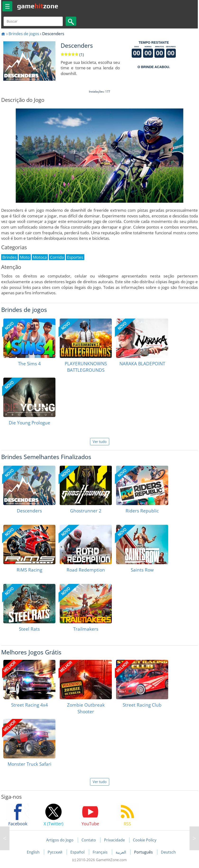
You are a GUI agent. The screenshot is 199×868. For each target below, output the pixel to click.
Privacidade (114, 840)
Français (101, 852)
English (34, 852)
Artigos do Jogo (60, 840)
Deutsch (168, 852)
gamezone (38, 6)
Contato (89, 840)
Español (78, 852)
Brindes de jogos (24, 34)
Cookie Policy (145, 840)
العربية (121, 852)
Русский (55, 852)
